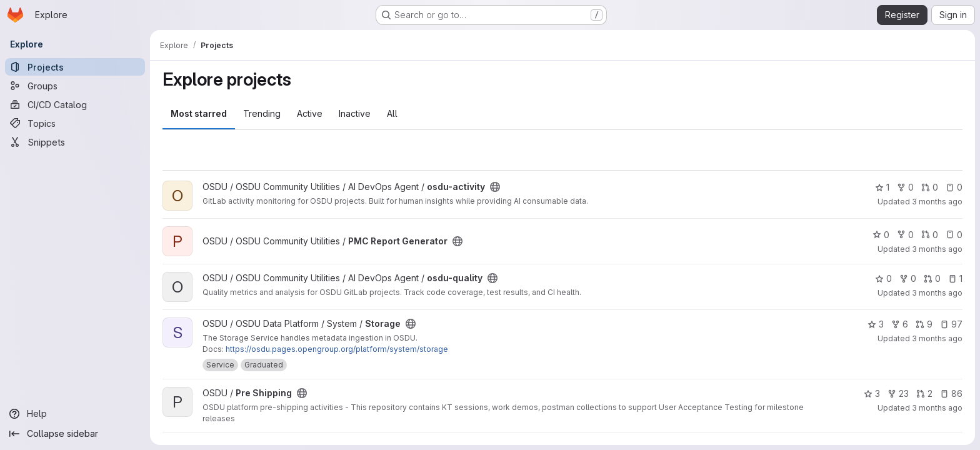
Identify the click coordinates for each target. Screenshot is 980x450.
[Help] (75, 414)
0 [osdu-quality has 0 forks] (908, 278)
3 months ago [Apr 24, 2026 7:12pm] (937, 293)
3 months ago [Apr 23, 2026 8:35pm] (937, 408)
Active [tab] (310, 113)
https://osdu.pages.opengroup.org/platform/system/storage (337, 349)
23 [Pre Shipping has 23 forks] (898, 393)
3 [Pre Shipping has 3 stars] (872, 393)
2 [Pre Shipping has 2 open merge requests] (924, 393)
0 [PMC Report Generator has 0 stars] (881, 235)
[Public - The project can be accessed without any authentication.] (495, 187)
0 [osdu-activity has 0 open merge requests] (930, 187)
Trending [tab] (262, 113)
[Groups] (75, 86)
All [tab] (392, 113)
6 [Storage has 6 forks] (900, 324)
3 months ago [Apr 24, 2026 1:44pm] (937, 338)
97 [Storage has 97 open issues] (951, 324)
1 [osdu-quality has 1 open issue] (955, 278)
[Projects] (75, 67)
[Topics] (75, 123)
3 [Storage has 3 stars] (876, 324)
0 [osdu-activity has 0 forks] (905, 187)
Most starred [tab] (199, 113)
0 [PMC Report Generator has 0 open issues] (954, 235)
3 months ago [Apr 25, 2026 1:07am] (937, 249)
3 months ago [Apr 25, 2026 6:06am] (937, 202)
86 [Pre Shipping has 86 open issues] (951, 393)
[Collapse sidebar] (75, 434)
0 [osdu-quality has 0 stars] (883, 278)
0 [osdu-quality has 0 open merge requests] (932, 278)
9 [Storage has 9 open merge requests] (924, 324)
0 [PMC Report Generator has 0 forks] (905, 235)
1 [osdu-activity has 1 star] (882, 187)
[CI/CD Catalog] (75, 104)
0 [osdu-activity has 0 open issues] (954, 187)
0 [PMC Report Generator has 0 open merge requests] (930, 235)
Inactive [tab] (355, 113)
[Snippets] (75, 142)
